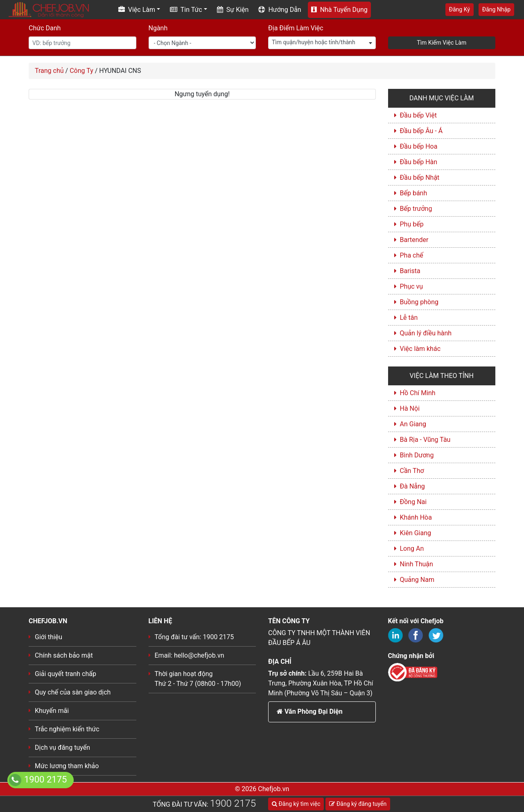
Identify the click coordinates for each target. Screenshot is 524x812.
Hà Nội (410, 408)
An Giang (413, 424)
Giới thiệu (49, 637)
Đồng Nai (413, 502)
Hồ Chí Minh (418, 393)
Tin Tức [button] (186, 10)
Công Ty (81, 71)
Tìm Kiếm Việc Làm (442, 43)
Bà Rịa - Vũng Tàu (425, 440)
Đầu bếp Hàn (419, 162)
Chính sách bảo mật (64, 655)
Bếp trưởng (416, 209)
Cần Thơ (412, 471)
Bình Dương (417, 455)
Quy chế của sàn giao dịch (73, 692)
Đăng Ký (460, 9)
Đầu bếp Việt (418, 115)
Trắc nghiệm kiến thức (67, 729)
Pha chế (412, 255)
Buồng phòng (419, 302)
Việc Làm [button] (137, 10)
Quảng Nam (417, 580)
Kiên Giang (416, 533)
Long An (412, 548)
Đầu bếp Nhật (420, 178)
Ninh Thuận (417, 564)
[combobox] (322, 43)
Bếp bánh (414, 193)
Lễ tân (409, 318)
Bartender (414, 240)
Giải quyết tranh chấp (65, 674)
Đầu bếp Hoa (419, 146)
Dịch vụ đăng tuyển (62, 748)
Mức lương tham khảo (67, 766)
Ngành (158, 28)
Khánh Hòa (416, 517)
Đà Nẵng (412, 486)
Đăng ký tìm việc (296, 804)
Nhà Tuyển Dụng (339, 10)
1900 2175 (233, 803)
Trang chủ (49, 71)
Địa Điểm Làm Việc (296, 28)
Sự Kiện (233, 10)
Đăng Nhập (496, 9)
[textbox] (322, 42)
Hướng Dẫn (280, 10)
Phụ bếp (412, 224)
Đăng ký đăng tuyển (358, 804)
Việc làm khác (420, 349)
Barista (410, 271)
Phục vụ (412, 286)
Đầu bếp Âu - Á (421, 131)
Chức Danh (45, 28)
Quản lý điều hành (426, 333)
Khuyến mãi (52, 711)
